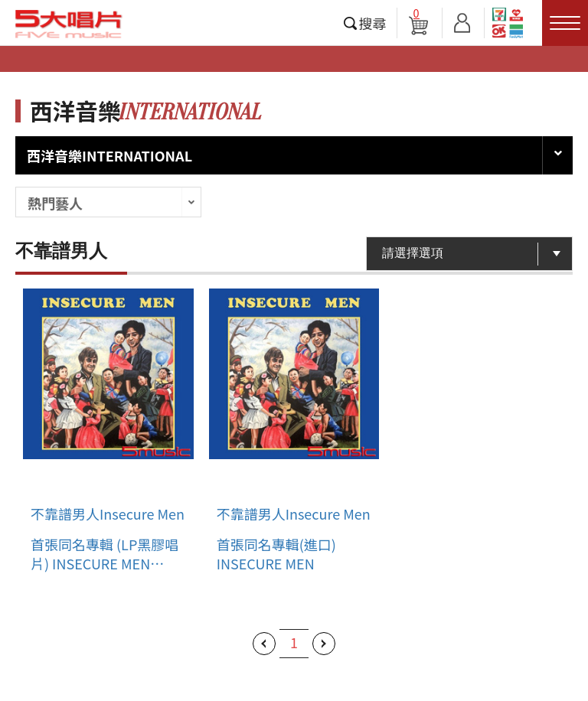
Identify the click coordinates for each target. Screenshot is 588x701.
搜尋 (373, 23)
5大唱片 (69, 24)
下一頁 (324, 644)
